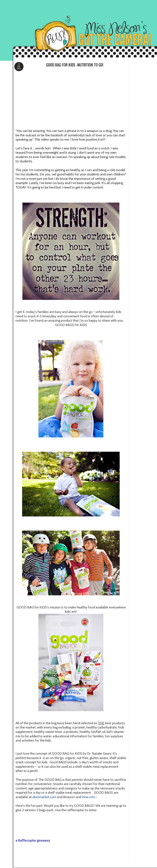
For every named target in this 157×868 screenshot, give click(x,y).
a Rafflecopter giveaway (33, 840)
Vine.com (88, 797)
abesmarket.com (44, 797)
